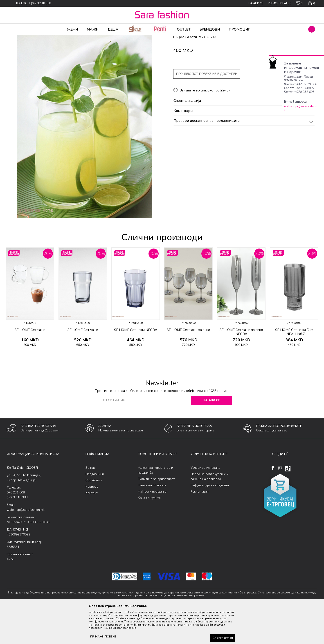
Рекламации (200, 527)
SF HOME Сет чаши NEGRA (136, 365)
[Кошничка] (311, 3)
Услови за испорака (205, 503)
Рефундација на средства (210, 521)
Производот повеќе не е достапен (207, 109)
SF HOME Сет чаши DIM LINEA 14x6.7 (294, 367)
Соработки (94, 516)
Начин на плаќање (152, 521)
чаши (87, 38)
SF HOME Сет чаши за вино (188, 365)
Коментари (244, 146)
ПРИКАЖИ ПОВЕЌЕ (103, 637)
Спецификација (244, 136)
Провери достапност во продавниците (244, 156)
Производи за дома (57, 38)
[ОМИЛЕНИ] (299, 4)
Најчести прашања (152, 527)
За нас (90, 503)
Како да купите (149, 533)
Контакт (92, 528)
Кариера (92, 522)
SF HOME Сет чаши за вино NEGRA (241, 367)
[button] (312, 29)
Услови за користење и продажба (155, 505)
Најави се (211, 436)
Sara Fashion (15, 38)
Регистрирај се (280, 3)
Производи (34, 38)
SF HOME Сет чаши (30, 365)
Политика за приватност (156, 514)
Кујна (77, 38)
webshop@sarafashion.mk (302, 108)
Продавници (95, 509)
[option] (30, 334)
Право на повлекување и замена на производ (210, 512)
